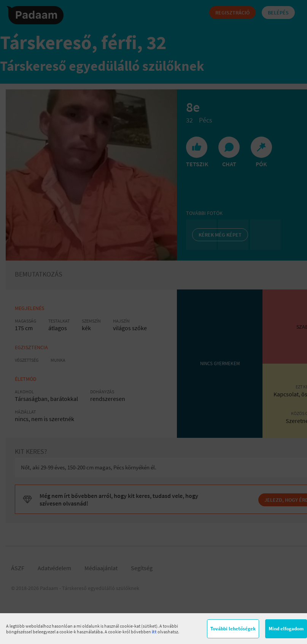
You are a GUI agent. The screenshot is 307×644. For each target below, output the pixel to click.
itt (154, 632)
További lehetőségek (233, 629)
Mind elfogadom (286, 629)
